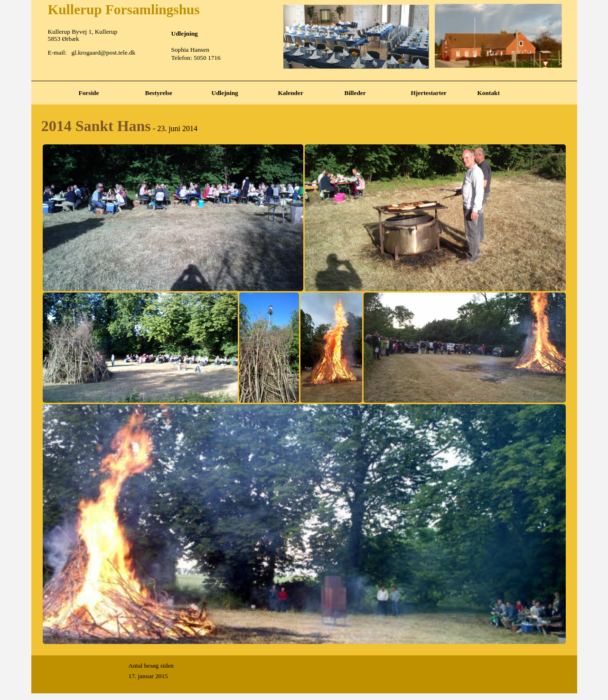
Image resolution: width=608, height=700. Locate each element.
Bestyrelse (159, 93)
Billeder (355, 93)
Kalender (291, 93)
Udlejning (225, 93)
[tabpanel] (304, 81)
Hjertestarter (429, 93)
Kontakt (489, 93)
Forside (89, 93)
